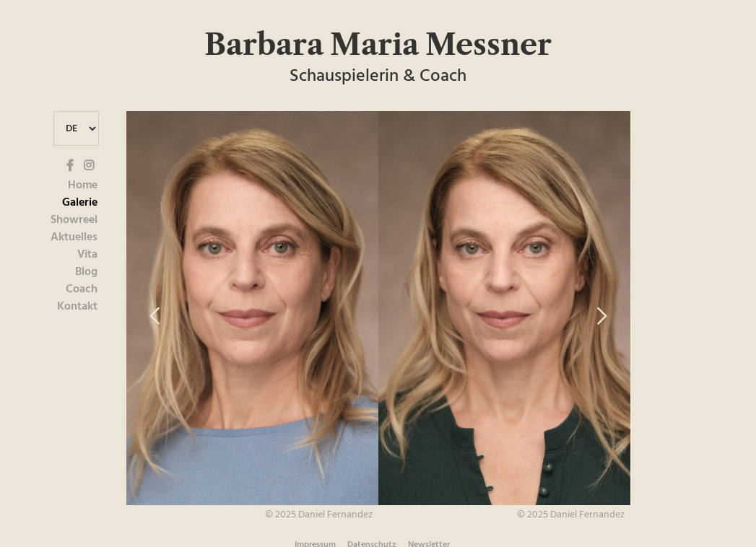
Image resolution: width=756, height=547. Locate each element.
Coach (82, 289)
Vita (87, 255)
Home (83, 185)
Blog (86, 272)
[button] (155, 316)
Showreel (74, 220)
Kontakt (77, 307)
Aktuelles (74, 237)
